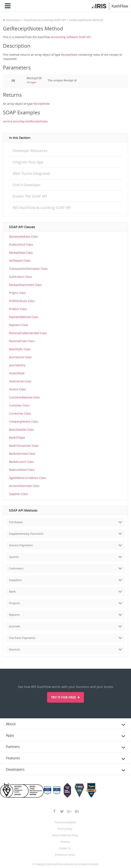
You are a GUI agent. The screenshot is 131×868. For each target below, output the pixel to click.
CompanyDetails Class (24, 421)
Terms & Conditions (65, 822)
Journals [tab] (15, 626)
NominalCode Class (22, 341)
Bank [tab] (12, 592)
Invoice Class (17, 389)
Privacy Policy (65, 829)
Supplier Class (18, 494)
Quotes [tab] (14, 557)
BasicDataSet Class (21, 429)
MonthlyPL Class (20, 349)
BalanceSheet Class (22, 470)
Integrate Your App (28, 162)
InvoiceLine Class (20, 381)
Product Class (18, 309)
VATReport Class (20, 261)
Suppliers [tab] (15, 580)
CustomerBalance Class (24, 397)
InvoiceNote (17, 373)
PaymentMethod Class (24, 317)
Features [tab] (13, 758)
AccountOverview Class (24, 486)
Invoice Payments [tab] (21, 545)
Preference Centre (65, 855)
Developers (14, 20)
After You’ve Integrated (31, 173)
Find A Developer (27, 185)
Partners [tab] (13, 747)
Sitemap (65, 842)
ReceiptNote (69, 55)
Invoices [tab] (15, 649)
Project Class (17, 293)
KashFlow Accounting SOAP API (45, 20)
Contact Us (65, 848)
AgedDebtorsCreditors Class (27, 478)
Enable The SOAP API (30, 196)
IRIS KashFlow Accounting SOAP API (42, 208)
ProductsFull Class (21, 245)
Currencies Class (20, 413)
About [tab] (11, 724)
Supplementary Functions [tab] (26, 534)
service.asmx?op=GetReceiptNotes (25, 121)
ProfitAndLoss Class (22, 301)
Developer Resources (30, 151)
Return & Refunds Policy (65, 835)
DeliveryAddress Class (24, 236)
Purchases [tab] (16, 522)
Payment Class (19, 325)
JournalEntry (17, 365)
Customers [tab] (16, 568)
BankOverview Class (22, 454)
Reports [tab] (14, 615)
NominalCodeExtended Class (28, 333)
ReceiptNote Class (21, 253)
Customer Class (19, 405)
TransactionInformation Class (28, 269)
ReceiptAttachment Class (25, 285)
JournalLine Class (20, 357)
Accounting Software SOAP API (71, 37)
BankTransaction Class (24, 446)
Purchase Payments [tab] (22, 638)
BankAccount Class (21, 462)
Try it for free (64, 697)
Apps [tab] (10, 735)
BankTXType (17, 438)
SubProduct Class (20, 277)
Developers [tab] (15, 769)
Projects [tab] (15, 603)
